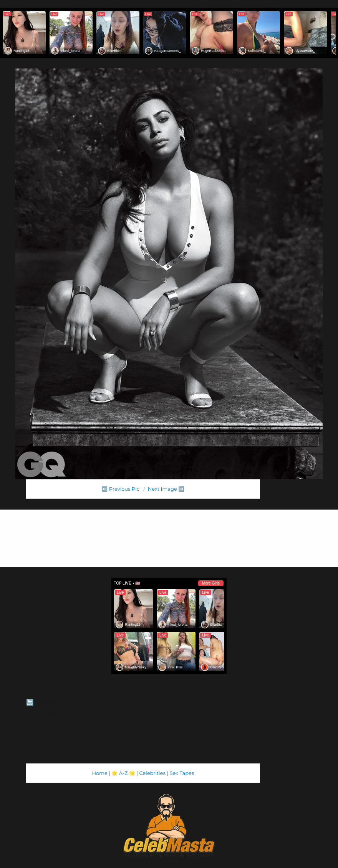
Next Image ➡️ (166, 489)
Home (99, 773)
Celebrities (152, 773)
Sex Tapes (182, 773)
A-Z (123, 773)
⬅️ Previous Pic (120, 489)
